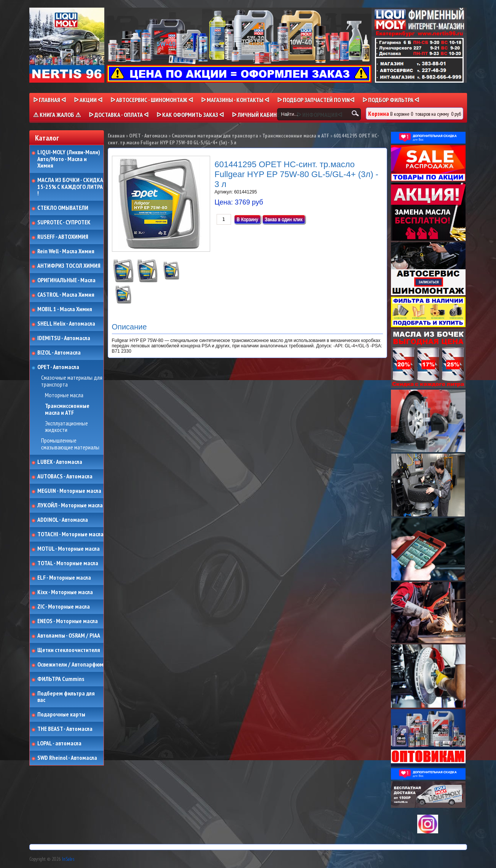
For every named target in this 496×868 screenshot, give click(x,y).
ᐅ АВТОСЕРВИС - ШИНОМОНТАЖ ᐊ (152, 100)
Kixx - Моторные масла (65, 592)
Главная (116, 136)
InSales (68, 859)
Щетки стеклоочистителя (69, 650)
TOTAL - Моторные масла (68, 563)
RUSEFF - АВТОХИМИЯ (63, 237)
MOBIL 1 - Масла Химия (65, 309)
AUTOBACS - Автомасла (65, 476)
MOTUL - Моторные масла (69, 549)
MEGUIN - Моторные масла (69, 491)
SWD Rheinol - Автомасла (67, 758)
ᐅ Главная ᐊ (49, 100)
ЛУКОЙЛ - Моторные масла (70, 505)
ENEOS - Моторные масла (68, 621)
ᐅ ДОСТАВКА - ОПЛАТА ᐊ (119, 115)
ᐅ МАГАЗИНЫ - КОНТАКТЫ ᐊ (235, 100)
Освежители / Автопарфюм (70, 665)
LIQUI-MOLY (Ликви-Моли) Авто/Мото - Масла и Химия (69, 159)
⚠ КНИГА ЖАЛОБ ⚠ (57, 115)
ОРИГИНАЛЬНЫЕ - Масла (66, 280)
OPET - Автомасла (58, 367)
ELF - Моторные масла (64, 578)
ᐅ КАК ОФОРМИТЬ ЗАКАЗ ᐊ (190, 115)
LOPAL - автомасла (59, 743)
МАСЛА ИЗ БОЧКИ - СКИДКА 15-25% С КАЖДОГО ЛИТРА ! (70, 187)
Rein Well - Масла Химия (66, 251)
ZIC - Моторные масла (64, 607)
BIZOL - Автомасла (59, 353)
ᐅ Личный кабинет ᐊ (260, 115)
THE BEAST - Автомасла (65, 729)
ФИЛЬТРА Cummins (61, 679)
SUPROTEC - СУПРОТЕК (64, 222)
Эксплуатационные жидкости (66, 427)
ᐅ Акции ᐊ (88, 100)
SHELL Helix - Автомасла (66, 324)
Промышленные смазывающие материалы (70, 444)
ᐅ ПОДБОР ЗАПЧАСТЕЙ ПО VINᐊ (316, 100)
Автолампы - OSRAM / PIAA (69, 636)
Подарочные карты (61, 715)
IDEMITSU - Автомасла (64, 338)
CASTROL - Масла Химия (66, 295)
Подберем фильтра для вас (66, 697)
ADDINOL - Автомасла (63, 520)
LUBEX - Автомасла (60, 462)
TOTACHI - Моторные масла (70, 534)
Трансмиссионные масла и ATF (67, 409)
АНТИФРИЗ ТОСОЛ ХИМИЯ (69, 266)
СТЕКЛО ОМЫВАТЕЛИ (63, 208)
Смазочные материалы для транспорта (72, 381)
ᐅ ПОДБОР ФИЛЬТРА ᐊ (391, 100)
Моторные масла (64, 395)
